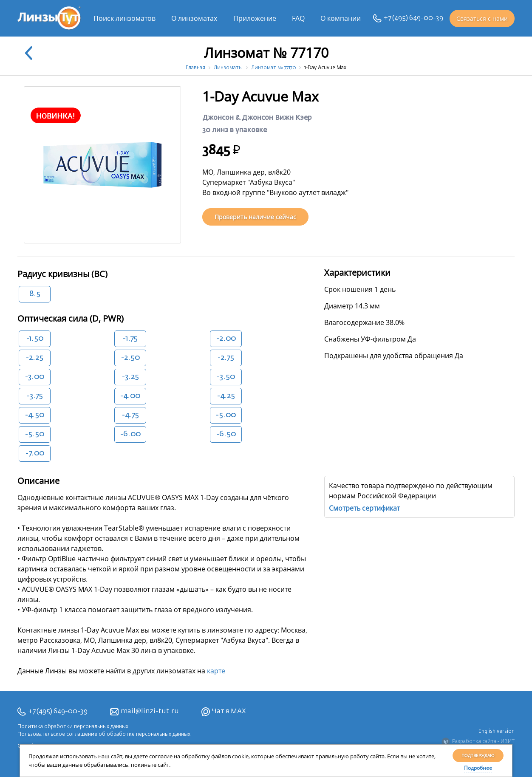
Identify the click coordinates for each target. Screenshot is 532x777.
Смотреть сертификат (364, 508)
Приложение (255, 18)
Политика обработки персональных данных (73, 727)
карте (216, 671)
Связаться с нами (482, 18)
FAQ (298, 18)
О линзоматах (194, 18)
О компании (341, 18)
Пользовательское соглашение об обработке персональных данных (104, 735)
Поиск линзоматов (125, 18)
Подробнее (478, 768)
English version (497, 732)
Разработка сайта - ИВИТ (478, 742)
